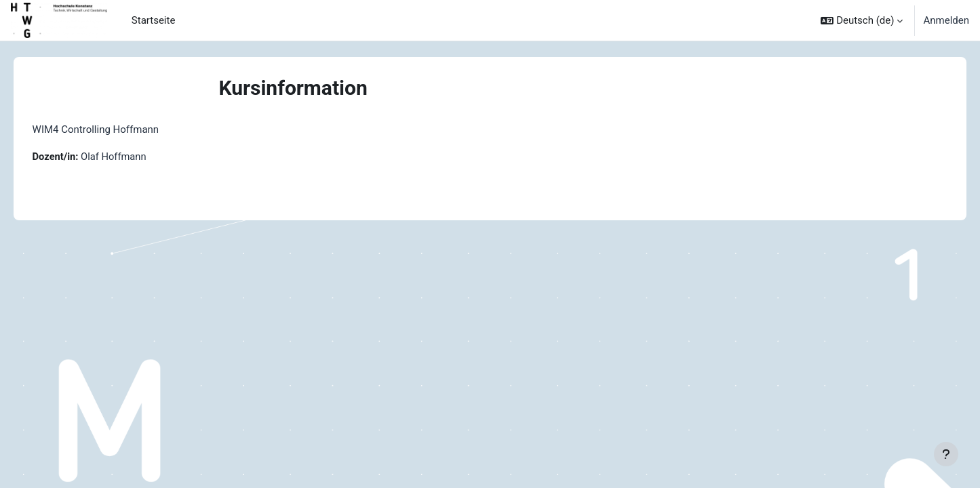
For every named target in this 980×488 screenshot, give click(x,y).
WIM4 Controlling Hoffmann (115, 129)
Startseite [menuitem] (154, 20)
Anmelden (946, 20)
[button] (862, 20)
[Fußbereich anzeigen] (946, 454)
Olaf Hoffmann (135, 157)
